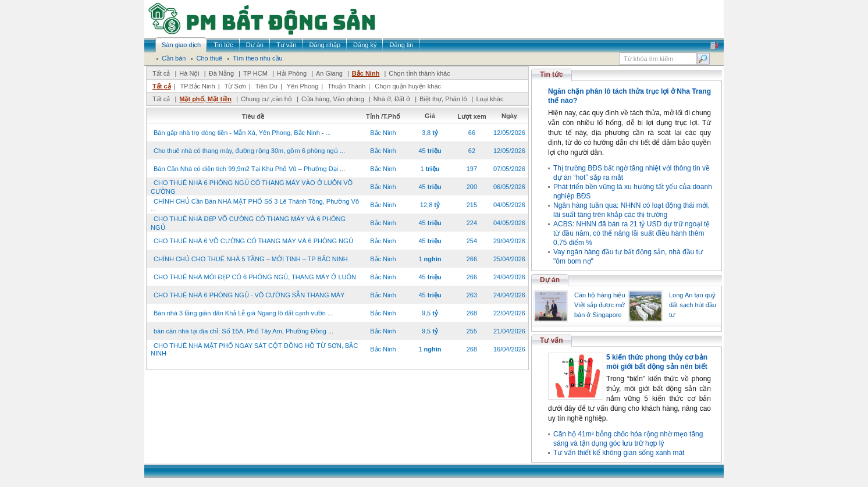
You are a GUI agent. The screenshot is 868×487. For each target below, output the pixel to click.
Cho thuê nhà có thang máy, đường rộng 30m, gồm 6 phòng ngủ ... (249, 151)
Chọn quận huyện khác (408, 86)
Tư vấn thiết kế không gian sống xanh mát (619, 453)
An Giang (329, 73)
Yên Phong (303, 86)
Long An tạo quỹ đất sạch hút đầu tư (693, 305)
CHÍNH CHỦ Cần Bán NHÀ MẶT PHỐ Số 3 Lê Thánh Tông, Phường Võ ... (255, 205)
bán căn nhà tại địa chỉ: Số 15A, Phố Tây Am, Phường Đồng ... (243, 331)
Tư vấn (552, 340)
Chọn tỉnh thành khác (419, 73)
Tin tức (552, 74)
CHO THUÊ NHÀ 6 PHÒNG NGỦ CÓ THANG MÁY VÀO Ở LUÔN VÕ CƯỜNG (252, 187)
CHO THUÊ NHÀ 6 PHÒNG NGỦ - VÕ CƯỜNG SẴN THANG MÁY (249, 295)
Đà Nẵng (221, 73)
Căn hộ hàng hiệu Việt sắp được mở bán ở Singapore (600, 305)
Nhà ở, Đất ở (392, 99)
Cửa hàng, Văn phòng (333, 99)
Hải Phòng (292, 73)
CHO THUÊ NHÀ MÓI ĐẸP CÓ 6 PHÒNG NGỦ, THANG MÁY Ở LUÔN (255, 277)
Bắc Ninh (366, 73)
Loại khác (490, 99)
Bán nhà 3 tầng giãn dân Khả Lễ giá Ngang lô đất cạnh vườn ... (243, 313)
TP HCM (255, 73)
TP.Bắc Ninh (197, 86)
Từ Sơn (235, 86)
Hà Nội (189, 73)
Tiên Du (266, 86)
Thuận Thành (346, 86)
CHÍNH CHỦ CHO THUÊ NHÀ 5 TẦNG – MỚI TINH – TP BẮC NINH (251, 259)
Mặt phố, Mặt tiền (205, 99)
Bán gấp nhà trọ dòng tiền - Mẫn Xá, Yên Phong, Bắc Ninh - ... (242, 133)
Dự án (550, 280)
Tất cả (161, 73)
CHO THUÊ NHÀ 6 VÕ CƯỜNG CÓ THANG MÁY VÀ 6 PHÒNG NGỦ (253, 241)
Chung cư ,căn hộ (266, 99)
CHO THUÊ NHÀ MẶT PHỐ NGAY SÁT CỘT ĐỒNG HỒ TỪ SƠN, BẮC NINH (254, 349)
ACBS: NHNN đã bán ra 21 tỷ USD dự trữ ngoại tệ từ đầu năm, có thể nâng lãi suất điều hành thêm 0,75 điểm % (632, 233)
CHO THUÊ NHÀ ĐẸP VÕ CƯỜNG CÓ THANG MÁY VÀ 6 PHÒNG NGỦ (248, 223)
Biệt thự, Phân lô (443, 99)
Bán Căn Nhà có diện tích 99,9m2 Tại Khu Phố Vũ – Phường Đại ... (249, 169)
